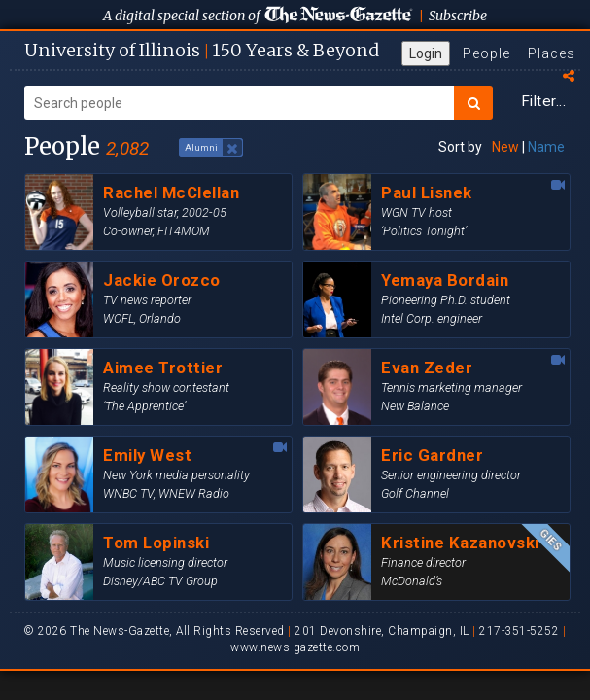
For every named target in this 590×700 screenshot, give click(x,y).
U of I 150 (202, 50)
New (505, 147)
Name (546, 147)
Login (426, 53)
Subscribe (458, 16)
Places (552, 53)
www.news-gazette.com (295, 647)
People (486, 53)
